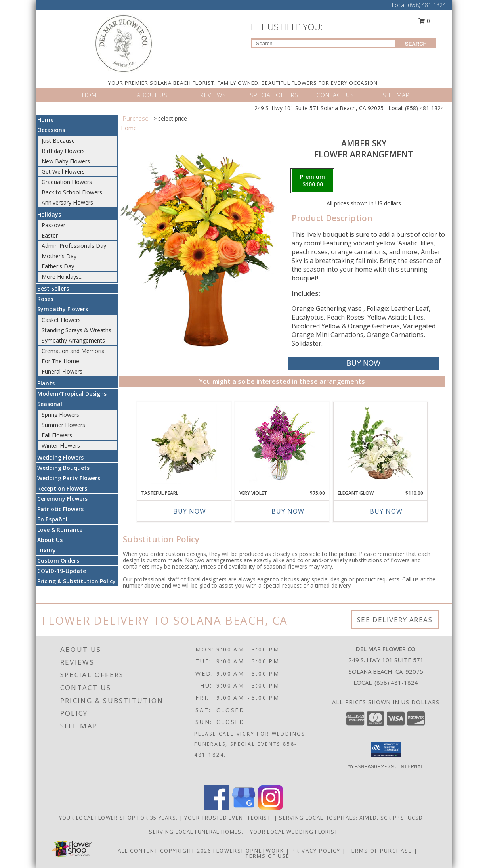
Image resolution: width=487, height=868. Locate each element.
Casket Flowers (61, 320)
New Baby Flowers (66, 161)
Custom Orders (58, 560)
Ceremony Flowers (62, 499)
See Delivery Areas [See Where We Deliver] (395, 620)
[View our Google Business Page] (244, 808)
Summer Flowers (63, 425)
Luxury (47, 550)
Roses (45, 299)
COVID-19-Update (62, 571)
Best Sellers (53, 288)
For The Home (60, 361)
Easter (50, 235)
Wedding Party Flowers (69, 478)
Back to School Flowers (72, 192)
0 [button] (424, 21)
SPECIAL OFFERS (274, 95)
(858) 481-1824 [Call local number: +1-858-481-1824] (396, 682)
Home (45, 120)
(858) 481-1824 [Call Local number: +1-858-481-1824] (427, 5)
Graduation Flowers (67, 182)
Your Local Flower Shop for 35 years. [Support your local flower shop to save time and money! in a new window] (119, 818)
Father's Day (58, 266)
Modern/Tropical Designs (72, 394)
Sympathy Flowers (63, 309)
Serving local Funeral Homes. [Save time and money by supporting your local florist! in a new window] (197, 832)
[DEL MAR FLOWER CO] (124, 43)
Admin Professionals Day (74, 246)
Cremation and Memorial (74, 351)
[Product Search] (324, 43)
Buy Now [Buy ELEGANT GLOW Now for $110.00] (386, 511)
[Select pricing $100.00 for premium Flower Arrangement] (312, 181)
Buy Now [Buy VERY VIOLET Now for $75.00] (288, 511)
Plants (46, 383)
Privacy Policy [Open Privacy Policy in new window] (316, 851)
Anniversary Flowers (67, 202)
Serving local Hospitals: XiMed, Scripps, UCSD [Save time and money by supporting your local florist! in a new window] (352, 818)
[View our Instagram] (271, 808)
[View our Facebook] (217, 808)
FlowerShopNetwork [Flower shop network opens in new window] (249, 851)
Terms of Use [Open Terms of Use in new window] (268, 856)
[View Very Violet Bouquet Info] (282, 444)
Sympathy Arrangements (73, 340)
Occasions (51, 130)
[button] (386, 749)
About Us (50, 540)
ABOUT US (152, 95)
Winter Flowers (61, 445)
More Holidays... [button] (62, 277)
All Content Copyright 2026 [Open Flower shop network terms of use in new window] (164, 851)
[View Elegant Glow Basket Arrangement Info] (380, 444)
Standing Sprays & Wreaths (76, 330)
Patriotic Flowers (60, 509)
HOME (91, 95)
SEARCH (416, 44)
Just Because (58, 141)
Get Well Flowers (63, 171)
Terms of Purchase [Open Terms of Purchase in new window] (380, 851)
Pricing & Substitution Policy (76, 581)
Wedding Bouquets (63, 468)
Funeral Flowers (62, 371)
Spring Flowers (60, 415)
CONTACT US (335, 95)
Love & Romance (60, 530)
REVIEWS (213, 95)
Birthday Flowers (63, 151)
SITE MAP (396, 95)
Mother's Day (59, 256)
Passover (53, 225)
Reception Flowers (62, 488)
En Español (52, 519)
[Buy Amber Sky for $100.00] (364, 363)
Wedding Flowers (60, 457)
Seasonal (50, 404)
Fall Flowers (57, 435)
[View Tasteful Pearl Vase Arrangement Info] (184, 444)
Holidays (49, 214)
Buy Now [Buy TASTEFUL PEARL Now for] (190, 511)
